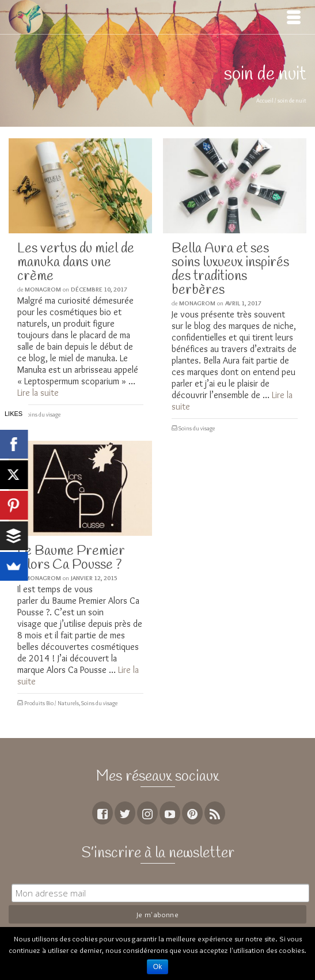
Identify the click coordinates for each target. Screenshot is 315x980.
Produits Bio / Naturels (52, 703)
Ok (157, 967)
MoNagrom (43, 289)
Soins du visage (42, 415)
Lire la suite (38, 393)
